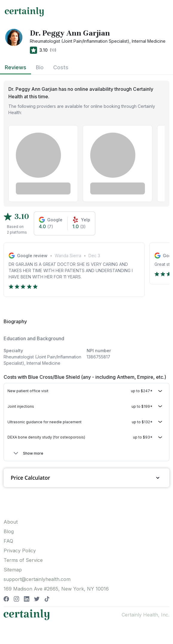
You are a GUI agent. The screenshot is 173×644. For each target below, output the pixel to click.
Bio (40, 67)
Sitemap (13, 570)
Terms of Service (23, 560)
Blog (9, 531)
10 (53, 50)
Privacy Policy (20, 551)
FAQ (8, 541)
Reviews (16, 67)
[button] (86, 391)
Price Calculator (86, 478)
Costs (61, 67)
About (11, 522)
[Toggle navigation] (163, 12)
